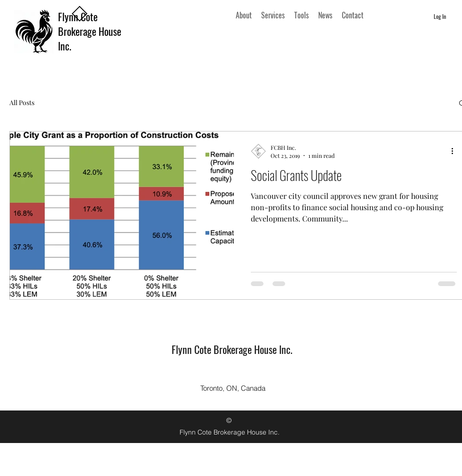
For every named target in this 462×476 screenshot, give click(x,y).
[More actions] (455, 151)
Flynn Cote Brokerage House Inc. (90, 31)
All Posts (22, 103)
